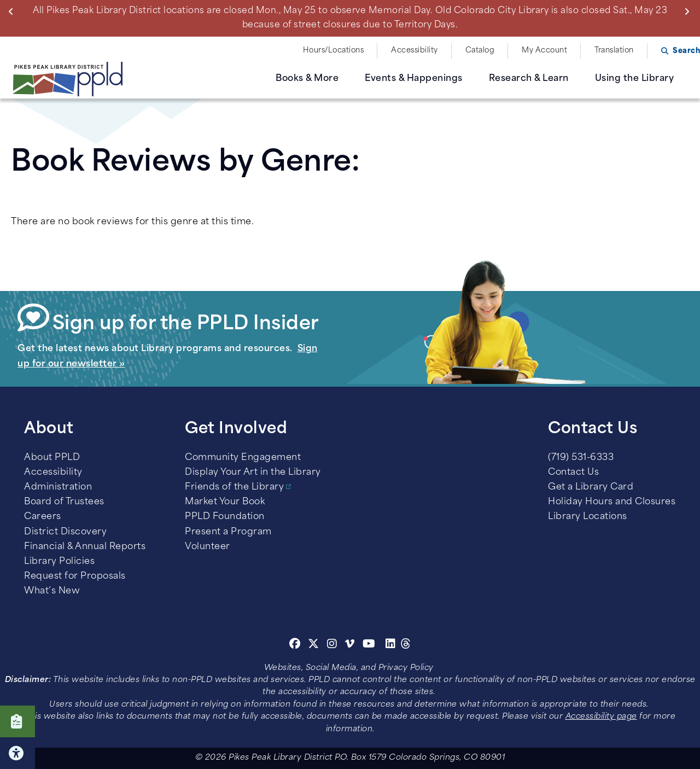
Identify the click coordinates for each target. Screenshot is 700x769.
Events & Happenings (414, 79)
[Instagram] (334, 645)
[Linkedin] (391, 645)
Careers (43, 517)
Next (689, 11)
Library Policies (59, 562)
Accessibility (415, 51)
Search (686, 51)
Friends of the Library (234, 487)
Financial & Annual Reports (85, 547)
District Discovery (65, 532)
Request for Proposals (75, 576)
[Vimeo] (350, 645)
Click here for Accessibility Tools (17, 753)
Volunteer (208, 547)
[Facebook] (295, 645)
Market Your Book (225, 502)
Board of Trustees (64, 502)
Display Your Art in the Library (253, 473)
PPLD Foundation (225, 517)
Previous (13, 11)
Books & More (307, 79)
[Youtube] (369, 645)
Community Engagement (243, 458)
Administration (58, 487)
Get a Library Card (591, 487)
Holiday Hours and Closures (612, 502)
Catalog (480, 51)
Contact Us (573, 473)
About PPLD (52, 458)
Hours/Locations (334, 51)
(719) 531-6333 (581, 458)
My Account (544, 51)
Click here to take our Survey (17, 721)
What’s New (52, 591)
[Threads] (406, 645)
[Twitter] (314, 645)
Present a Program (228, 532)
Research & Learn (529, 79)
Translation (614, 51)
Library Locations (588, 517)
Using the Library (635, 79)
